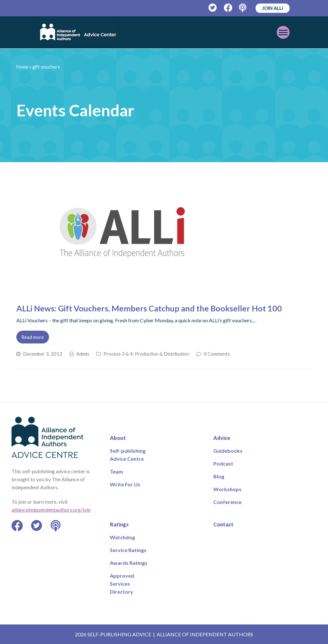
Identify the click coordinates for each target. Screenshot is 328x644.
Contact (223, 524)
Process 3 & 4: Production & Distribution (146, 354)
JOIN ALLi (273, 8)
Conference (227, 502)
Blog (219, 476)
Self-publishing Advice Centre (128, 455)
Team (116, 471)
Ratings (119, 524)
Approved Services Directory (122, 584)
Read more (33, 337)
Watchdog (122, 537)
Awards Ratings (129, 563)
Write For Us (125, 484)
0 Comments (217, 354)
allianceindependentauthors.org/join (51, 510)
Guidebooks (228, 451)
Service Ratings (128, 550)
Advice (222, 438)
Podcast (223, 463)
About (118, 438)
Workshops (227, 489)
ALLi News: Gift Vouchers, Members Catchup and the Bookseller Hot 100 (149, 308)
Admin (83, 354)
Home (22, 67)
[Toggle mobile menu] (283, 32)
